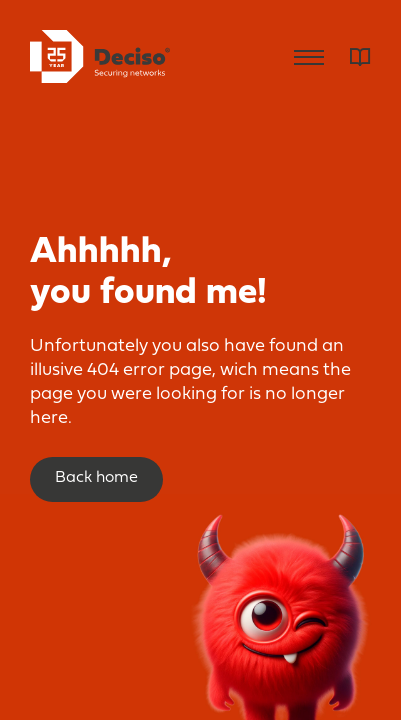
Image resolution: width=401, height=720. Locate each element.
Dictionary (360, 57)
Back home (96, 478)
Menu (309, 57)
